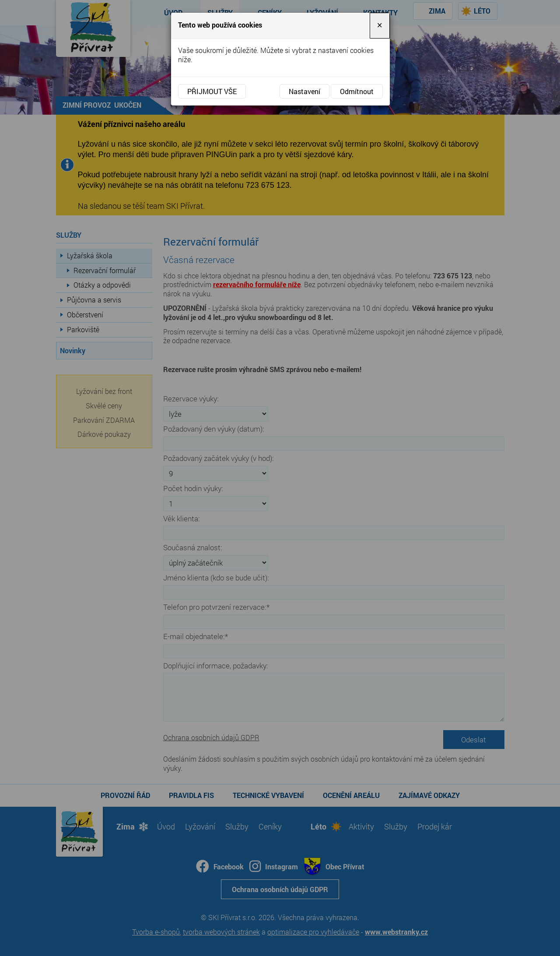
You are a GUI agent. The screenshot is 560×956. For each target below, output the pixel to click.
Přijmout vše (212, 91)
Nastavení (304, 91)
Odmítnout (357, 91)
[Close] (380, 26)
